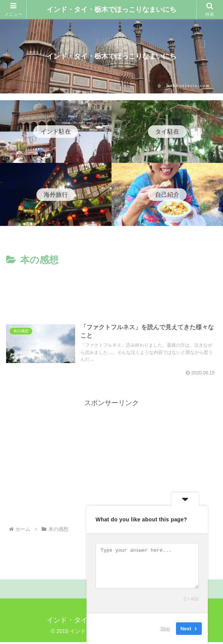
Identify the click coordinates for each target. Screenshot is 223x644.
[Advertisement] (111, 291)
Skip (165, 629)
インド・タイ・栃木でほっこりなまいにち (111, 9)
